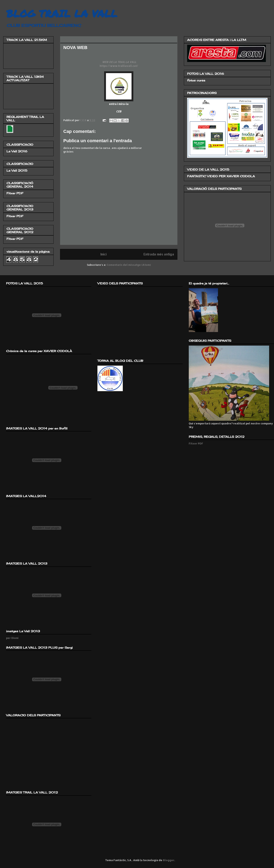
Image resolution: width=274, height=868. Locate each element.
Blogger (169, 860)
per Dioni (12, 638)
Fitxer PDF (15, 193)
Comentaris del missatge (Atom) (129, 265)
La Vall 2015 (17, 170)
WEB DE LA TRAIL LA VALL (119, 62)
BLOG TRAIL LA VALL (62, 13)
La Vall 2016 (17, 151)
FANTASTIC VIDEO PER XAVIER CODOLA (221, 176)
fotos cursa (196, 80)
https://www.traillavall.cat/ (119, 66)
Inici (104, 254)
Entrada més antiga (159, 254)
